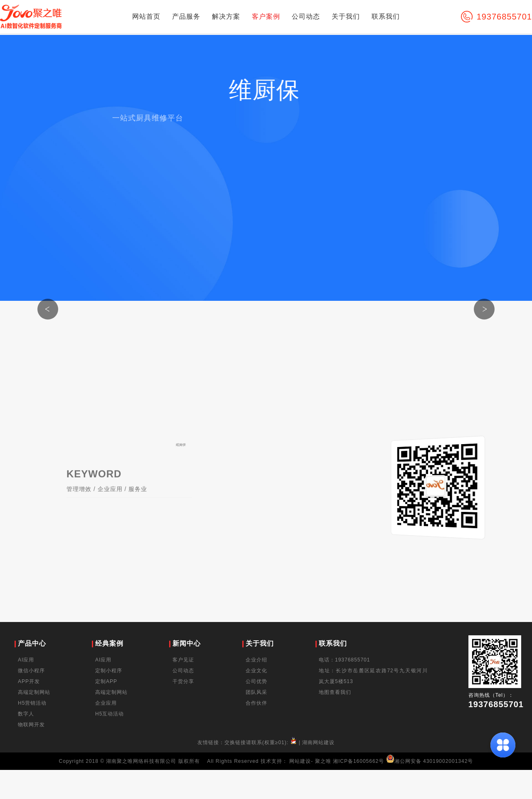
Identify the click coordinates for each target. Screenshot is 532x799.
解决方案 (226, 16)
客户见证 (183, 660)
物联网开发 (31, 725)
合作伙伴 (256, 703)
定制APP (106, 681)
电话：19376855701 (344, 660)
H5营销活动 (32, 703)
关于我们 (346, 16)
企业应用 (110, 497)
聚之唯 (323, 761)
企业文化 (256, 671)
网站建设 (300, 761)
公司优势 (256, 681)
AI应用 (26, 660)
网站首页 (146, 16)
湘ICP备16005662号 (358, 761)
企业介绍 (256, 660)
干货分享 (183, 681)
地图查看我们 (335, 692)
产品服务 (186, 16)
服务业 (138, 497)
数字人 (26, 714)
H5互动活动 (110, 714)
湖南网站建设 (318, 742)
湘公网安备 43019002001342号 (430, 761)
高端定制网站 (34, 692)
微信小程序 (31, 671)
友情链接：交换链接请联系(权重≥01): (248, 742)
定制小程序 (109, 671)
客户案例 (266, 16)
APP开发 (29, 681)
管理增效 (79, 497)
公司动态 (306, 16)
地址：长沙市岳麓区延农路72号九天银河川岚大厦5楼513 (373, 676)
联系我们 (386, 16)
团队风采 (256, 692)
